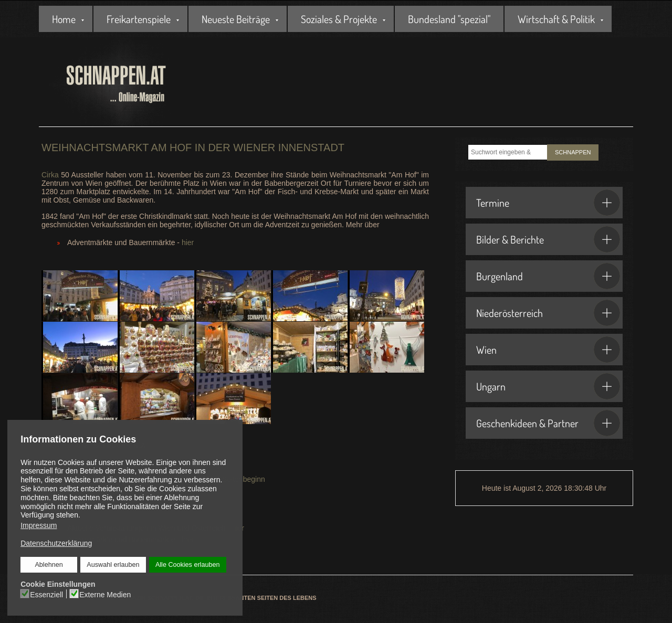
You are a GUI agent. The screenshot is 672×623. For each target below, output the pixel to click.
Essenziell (46, 594)
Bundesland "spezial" (449, 19)
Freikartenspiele (139, 19)
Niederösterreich (548, 313)
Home (64, 19)
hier (188, 242)
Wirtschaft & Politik (556, 19)
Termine (548, 203)
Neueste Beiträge (236, 19)
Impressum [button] (39, 525)
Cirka (50, 175)
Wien (548, 350)
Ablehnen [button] (49, 565)
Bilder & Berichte (548, 239)
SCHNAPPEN (573, 152)
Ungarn (548, 386)
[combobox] (508, 152)
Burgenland (548, 276)
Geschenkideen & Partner (548, 423)
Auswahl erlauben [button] (113, 565)
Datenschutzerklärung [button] (56, 543)
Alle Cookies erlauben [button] (187, 565)
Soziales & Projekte (339, 19)
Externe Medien (105, 594)
